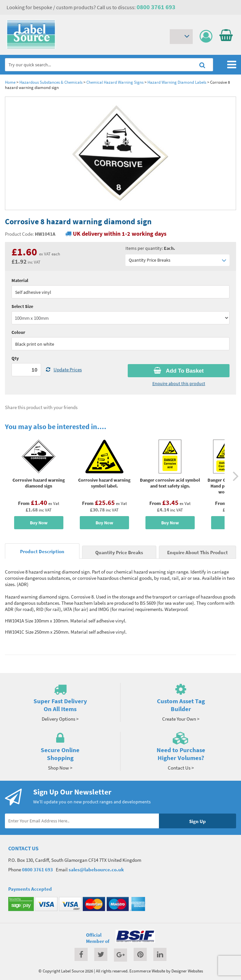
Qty (15, 358)
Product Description (42, 551)
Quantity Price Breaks (177, 260)
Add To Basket (179, 371)
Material (20, 280)
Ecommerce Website (147, 971)
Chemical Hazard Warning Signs (115, 82)
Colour (18, 332)
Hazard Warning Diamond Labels (177, 82)
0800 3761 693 (156, 7)
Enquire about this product (179, 383)
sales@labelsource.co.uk (96, 870)
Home (10, 82)
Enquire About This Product (197, 552)
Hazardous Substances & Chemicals (51, 82)
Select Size (22, 306)
